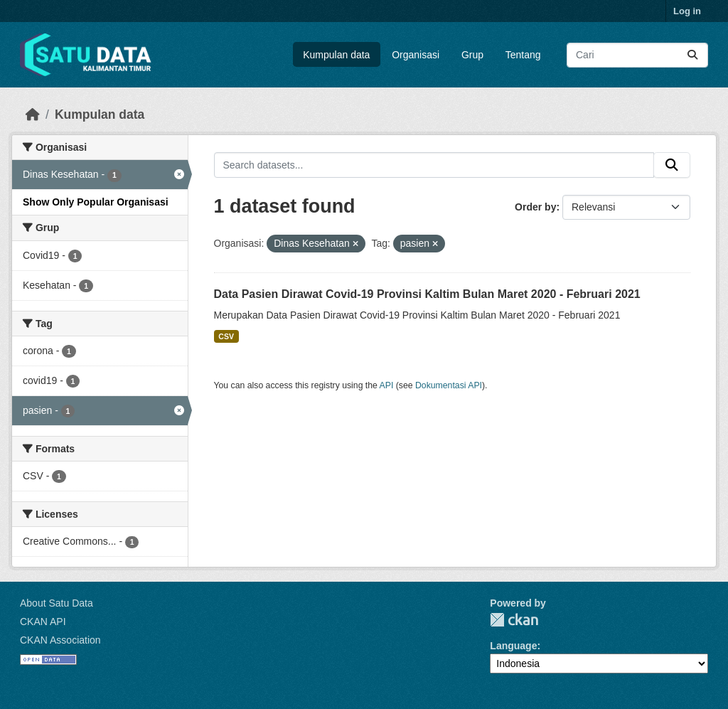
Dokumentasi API (449, 385)
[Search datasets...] (637, 55)
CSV (226, 336)
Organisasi (416, 55)
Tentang (523, 55)
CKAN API (43, 622)
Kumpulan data (336, 55)
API (387, 385)
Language (513, 646)
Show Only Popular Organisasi (96, 202)
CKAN (514, 620)
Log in (687, 11)
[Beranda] (33, 114)
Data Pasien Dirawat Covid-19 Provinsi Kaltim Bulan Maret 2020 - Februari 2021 (427, 294)
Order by (535, 207)
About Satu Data (57, 603)
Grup (472, 55)
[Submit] (692, 55)
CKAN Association (60, 640)
